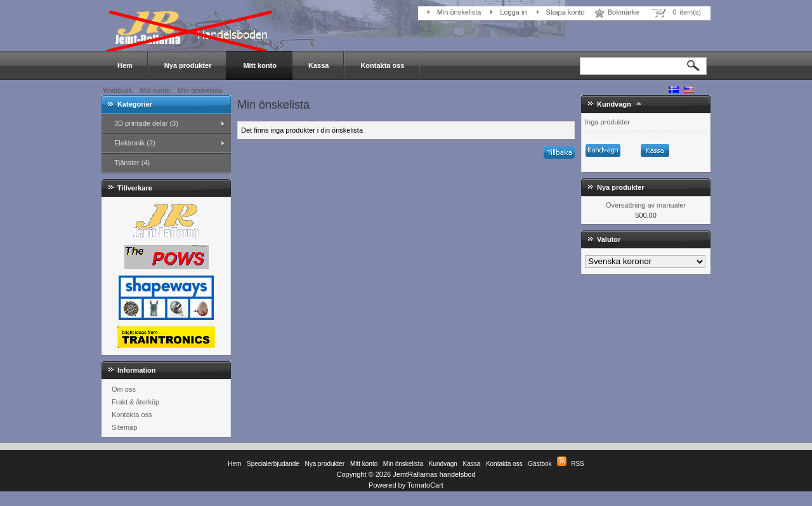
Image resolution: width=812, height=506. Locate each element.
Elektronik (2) (135, 143)
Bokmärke (624, 12)
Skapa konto (566, 12)
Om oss (124, 389)
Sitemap (124, 427)
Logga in (513, 12)
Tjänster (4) (132, 163)
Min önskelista (459, 12)
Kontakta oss (382, 65)
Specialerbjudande (273, 464)
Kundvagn (614, 104)
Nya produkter (188, 65)
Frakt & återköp (135, 402)
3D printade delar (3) (146, 123)
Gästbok (540, 464)
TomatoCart (425, 485)
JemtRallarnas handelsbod (434, 474)
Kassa (318, 65)
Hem (125, 65)
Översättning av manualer (646, 205)
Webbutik (118, 90)
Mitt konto (260, 65)
